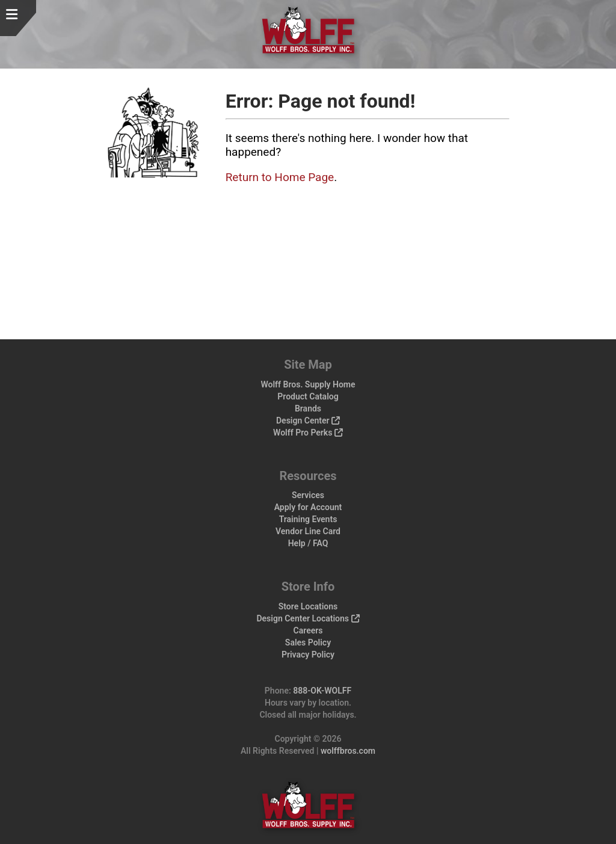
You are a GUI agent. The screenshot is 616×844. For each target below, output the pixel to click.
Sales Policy (308, 642)
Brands (308, 408)
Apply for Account (308, 507)
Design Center (308, 420)
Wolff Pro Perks (308, 433)
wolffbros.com (348, 751)
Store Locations (308, 606)
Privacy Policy (308, 655)
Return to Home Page (280, 177)
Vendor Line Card (308, 531)
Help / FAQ (308, 543)
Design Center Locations (308, 618)
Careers (308, 630)
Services (308, 495)
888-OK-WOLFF (322, 691)
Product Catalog (308, 396)
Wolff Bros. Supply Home (308, 384)
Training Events (308, 519)
